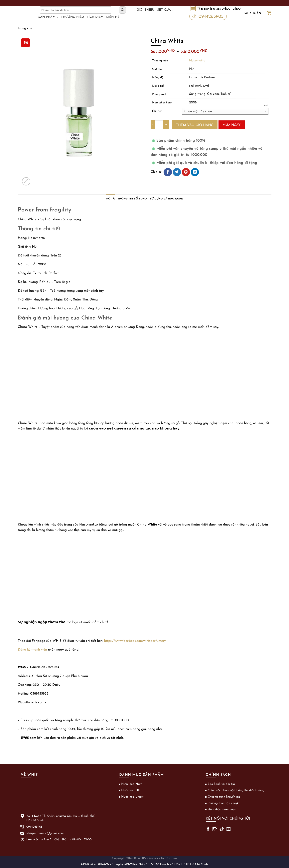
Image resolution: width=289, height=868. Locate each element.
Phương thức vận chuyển (224, 803)
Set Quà (166, 10)
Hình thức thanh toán (222, 810)
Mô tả (110, 199)
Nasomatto (197, 61)
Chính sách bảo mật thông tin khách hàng (236, 790)
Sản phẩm (48, 17)
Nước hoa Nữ (130, 790)
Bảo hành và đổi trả (221, 784)
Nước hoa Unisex (133, 797)
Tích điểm (95, 17)
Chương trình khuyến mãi (224, 797)
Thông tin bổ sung (132, 199)
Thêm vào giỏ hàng (195, 125)
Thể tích (157, 111)
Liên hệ (113, 17)
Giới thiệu (145, 10)
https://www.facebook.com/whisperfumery (135, 641)
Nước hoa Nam (132, 784)
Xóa (266, 106)
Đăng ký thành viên (32, 650)
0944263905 (208, 16)
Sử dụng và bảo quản (166, 199)
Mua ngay (232, 125)
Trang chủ (25, 28)
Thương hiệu (72, 17)
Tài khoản (252, 13)
